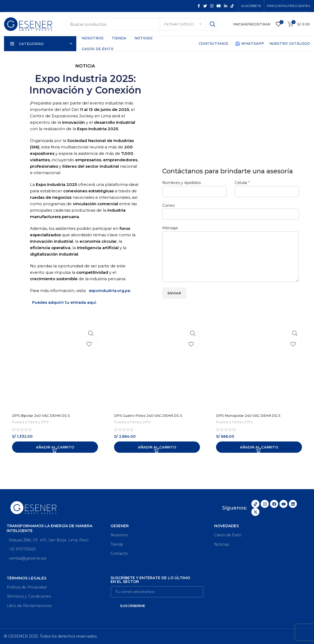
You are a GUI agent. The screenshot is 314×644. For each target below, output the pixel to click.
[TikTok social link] (232, 6)
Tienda (117, 544)
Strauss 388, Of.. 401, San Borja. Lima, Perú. (48, 540)
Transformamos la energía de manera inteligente (50, 528)
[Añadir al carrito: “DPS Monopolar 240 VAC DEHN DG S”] (259, 447)
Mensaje (231, 242)
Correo (231, 210)
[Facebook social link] (199, 6)
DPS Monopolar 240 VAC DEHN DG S (252, 415)
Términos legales (27, 578)
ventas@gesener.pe (27, 558)
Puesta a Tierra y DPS (31, 422)
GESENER (120, 526)
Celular (267, 187)
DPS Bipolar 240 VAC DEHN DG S (45, 415)
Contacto (119, 553)
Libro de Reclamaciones (29, 605)
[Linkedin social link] (226, 6)
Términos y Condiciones (29, 596)
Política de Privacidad (27, 587)
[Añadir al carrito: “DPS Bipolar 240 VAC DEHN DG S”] (55, 447)
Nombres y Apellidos (194, 187)
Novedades (226, 526)
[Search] (143, 24)
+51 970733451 (21, 549)
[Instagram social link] (212, 6)
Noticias (222, 544)
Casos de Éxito (228, 535)
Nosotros (119, 535)
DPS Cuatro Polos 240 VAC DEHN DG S (152, 415)
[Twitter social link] (205, 6)
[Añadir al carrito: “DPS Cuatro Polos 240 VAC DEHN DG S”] (157, 447)
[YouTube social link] (219, 6)
